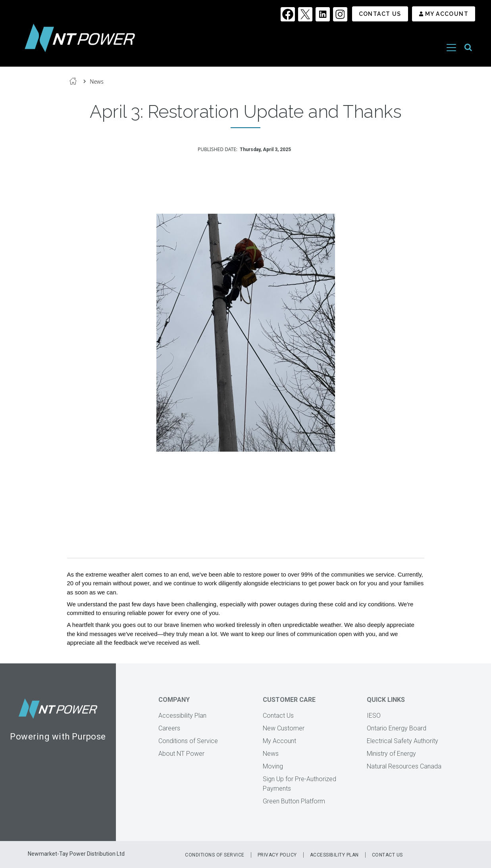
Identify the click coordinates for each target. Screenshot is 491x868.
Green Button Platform (294, 801)
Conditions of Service (188, 741)
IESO (374, 716)
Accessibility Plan (182, 716)
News (97, 81)
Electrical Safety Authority (402, 741)
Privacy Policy (277, 855)
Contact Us (380, 14)
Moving (273, 766)
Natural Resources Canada (404, 766)
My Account (447, 14)
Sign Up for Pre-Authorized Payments (299, 784)
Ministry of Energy (391, 754)
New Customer (284, 728)
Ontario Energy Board (397, 728)
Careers (169, 728)
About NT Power (181, 754)
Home (73, 81)
